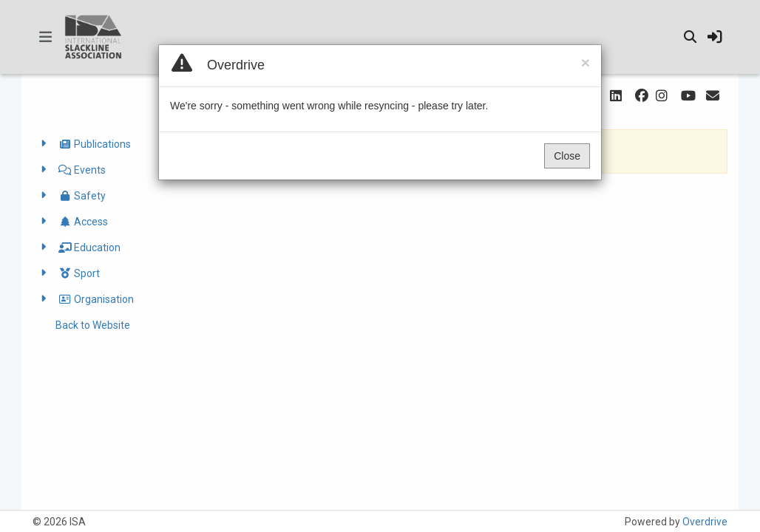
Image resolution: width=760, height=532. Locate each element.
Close (578, 156)
